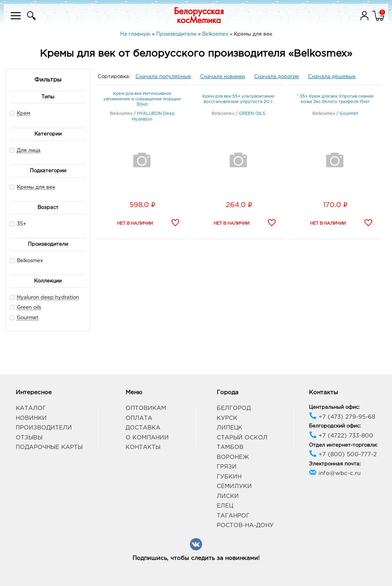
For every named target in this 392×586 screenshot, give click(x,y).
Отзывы (29, 438)
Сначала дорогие (277, 77)
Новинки (31, 418)
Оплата (139, 418)
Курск (227, 418)
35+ (18, 224)
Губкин (229, 477)
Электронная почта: (335, 464)
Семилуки (234, 486)
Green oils (29, 308)
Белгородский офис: (335, 426)
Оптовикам (146, 408)
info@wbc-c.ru (335, 473)
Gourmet (28, 318)
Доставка (143, 428)
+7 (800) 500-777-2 (343, 455)
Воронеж (233, 457)
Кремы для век (36, 187)
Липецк (229, 428)
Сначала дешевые (332, 77)
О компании (147, 438)
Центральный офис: (334, 407)
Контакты (143, 447)
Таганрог (233, 516)
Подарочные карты (49, 447)
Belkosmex (26, 260)
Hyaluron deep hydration (48, 298)
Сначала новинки (223, 77)
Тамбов (230, 447)
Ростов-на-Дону (245, 525)
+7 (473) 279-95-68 (342, 417)
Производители (44, 428)
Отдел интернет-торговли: (343, 445)
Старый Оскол (242, 438)
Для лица (29, 151)
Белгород (234, 408)
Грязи (227, 467)
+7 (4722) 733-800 (341, 436)
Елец (225, 506)
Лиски (228, 496)
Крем (24, 113)
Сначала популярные (163, 77)
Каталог (31, 408)
